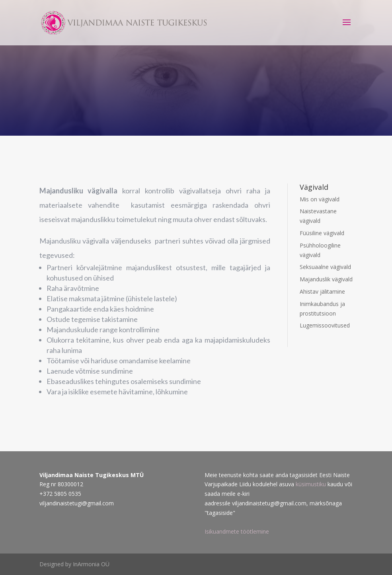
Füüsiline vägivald (322, 233)
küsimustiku (312, 484)
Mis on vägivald (320, 199)
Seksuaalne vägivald (325, 267)
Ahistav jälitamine (322, 291)
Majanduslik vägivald (326, 279)
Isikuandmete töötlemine (237, 531)
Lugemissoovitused (325, 325)
